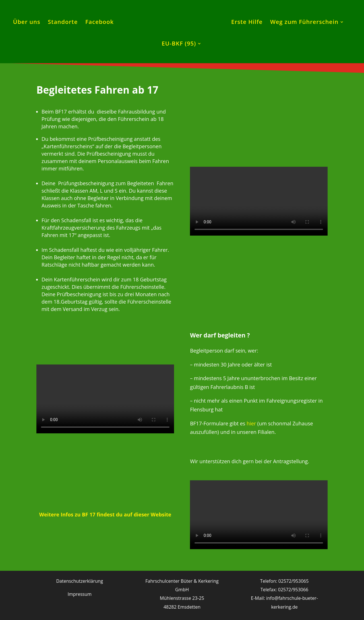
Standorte (63, 23)
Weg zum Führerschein (304, 23)
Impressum (80, 594)
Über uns (27, 23)
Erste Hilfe (247, 23)
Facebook (100, 23)
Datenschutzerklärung (79, 581)
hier (251, 423)
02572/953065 (294, 581)
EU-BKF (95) (179, 44)
